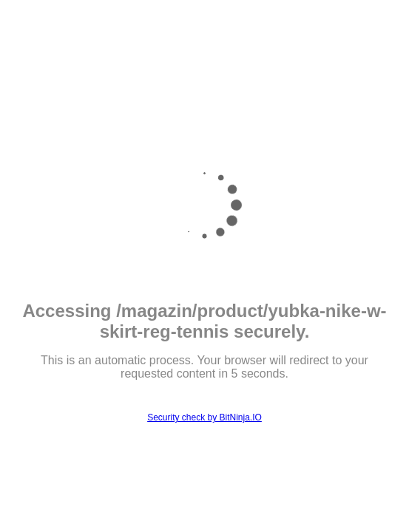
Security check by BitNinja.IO (204, 417)
